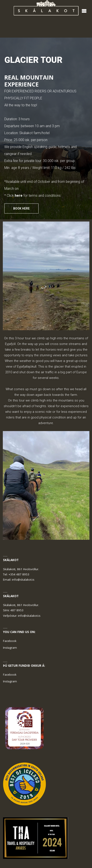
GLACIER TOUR (33, 60)
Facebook (10, 641)
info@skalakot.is (23, 580)
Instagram (10, 648)
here (19, 196)
